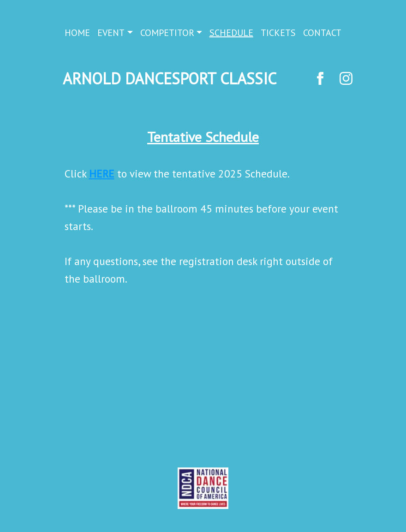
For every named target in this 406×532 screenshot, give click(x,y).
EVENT (111, 33)
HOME (77, 33)
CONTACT (322, 33)
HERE (102, 174)
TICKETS (278, 33)
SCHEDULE (231, 33)
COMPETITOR (167, 33)
